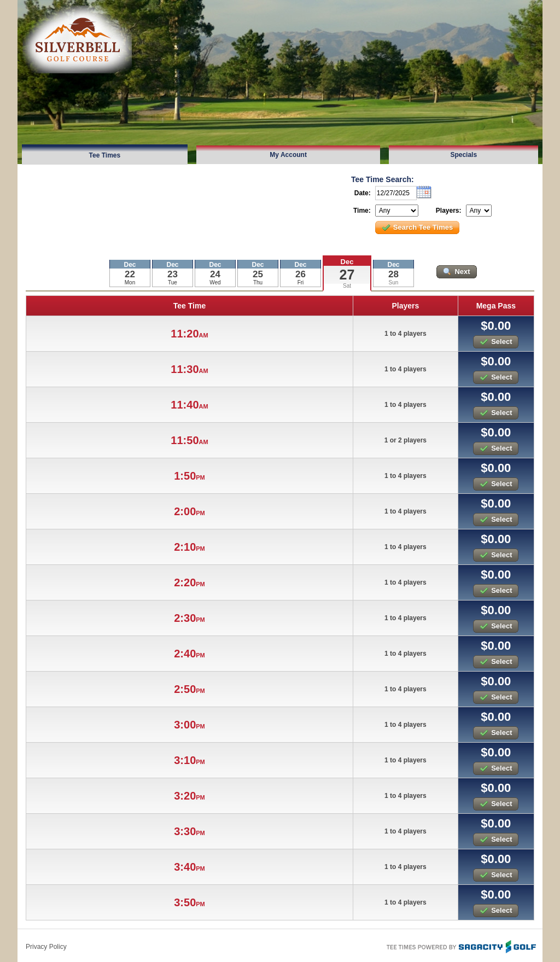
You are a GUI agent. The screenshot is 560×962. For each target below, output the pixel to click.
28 (393, 274)
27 (347, 275)
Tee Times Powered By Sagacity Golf (460, 946)
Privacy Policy (46, 947)
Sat (347, 286)
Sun (394, 282)
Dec (347, 262)
